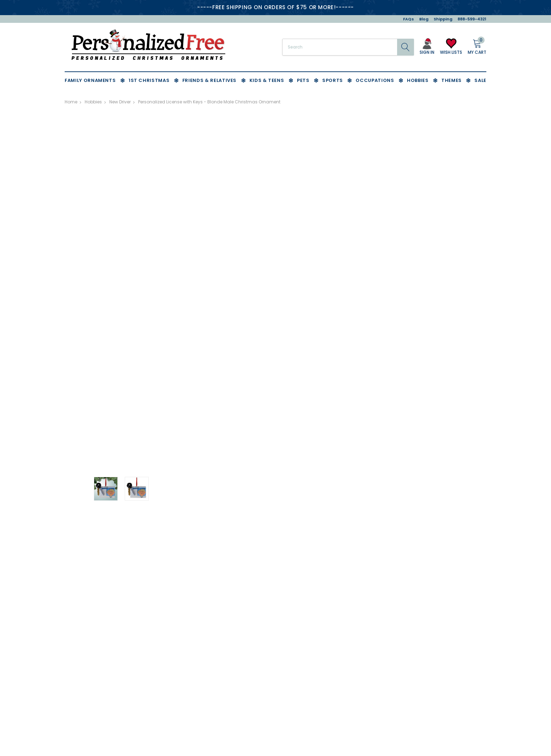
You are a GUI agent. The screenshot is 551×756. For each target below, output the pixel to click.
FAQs (409, 19)
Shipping (443, 19)
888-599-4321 (472, 19)
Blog (424, 19)
